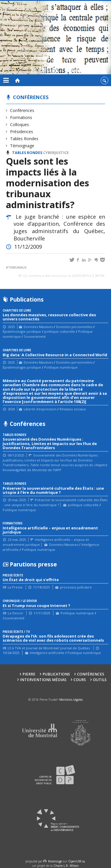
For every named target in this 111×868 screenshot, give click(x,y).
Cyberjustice (56, 153)
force (55, 861)
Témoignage (22, 146)
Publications (56, 674)
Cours (80, 680)
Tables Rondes (24, 139)
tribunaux (17, 267)
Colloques (20, 124)
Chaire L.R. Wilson (66, 866)
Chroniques (45, 65)
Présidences (22, 132)
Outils (100, 680)
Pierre (29, 674)
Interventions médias (43, 680)
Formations (21, 117)
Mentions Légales (71, 700)
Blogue (73, 65)
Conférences (31, 97)
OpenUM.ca (76, 861)
